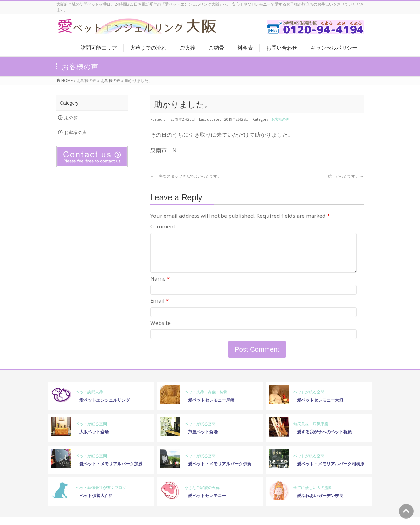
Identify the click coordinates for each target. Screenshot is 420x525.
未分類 (71, 118)
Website (160, 331)
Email (159, 308)
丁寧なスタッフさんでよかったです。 (186, 176)
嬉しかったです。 (346, 176)
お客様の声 (280, 119)
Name (160, 286)
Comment (163, 226)
